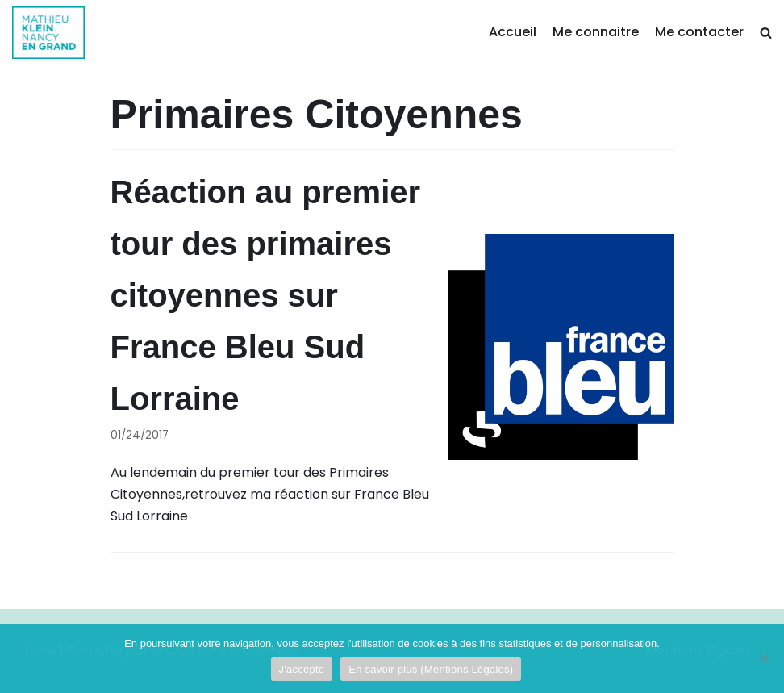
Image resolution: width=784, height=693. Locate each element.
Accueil (513, 32)
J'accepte (302, 669)
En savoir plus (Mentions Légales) (431, 669)
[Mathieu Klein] (48, 33)
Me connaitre (596, 32)
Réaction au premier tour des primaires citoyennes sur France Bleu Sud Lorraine (266, 295)
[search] (766, 33)
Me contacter (699, 32)
